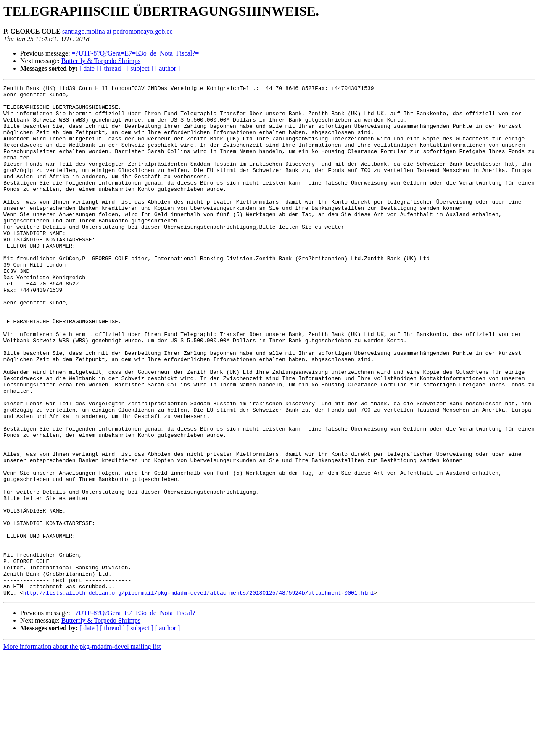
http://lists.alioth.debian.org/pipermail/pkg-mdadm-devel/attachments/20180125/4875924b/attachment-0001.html (199, 695)
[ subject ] (140, 68)
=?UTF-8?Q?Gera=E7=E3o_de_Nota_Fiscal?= (136, 53)
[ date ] (89, 68)
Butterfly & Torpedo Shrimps (101, 61)
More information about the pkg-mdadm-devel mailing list (82, 749)
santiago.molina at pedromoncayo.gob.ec (117, 31)
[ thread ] (112, 68)
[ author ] (168, 68)
